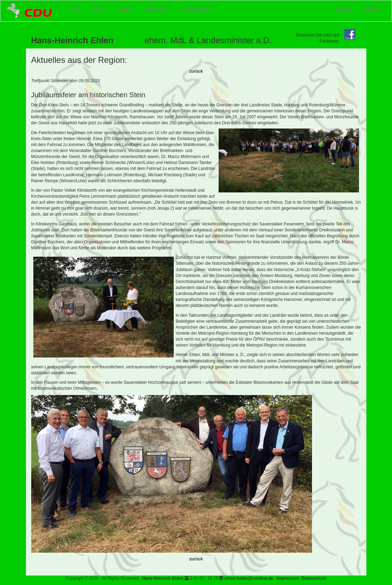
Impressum (288, 578)
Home (77, 8)
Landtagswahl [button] (197, 9)
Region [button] (127, 9)
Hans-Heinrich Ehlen (163, 578)
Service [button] (372, 9)
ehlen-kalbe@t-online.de (249, 578)
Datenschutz (314, 578)
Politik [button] (99, 9)
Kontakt (344, 9)
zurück (196, 71)
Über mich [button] (158, 9)
